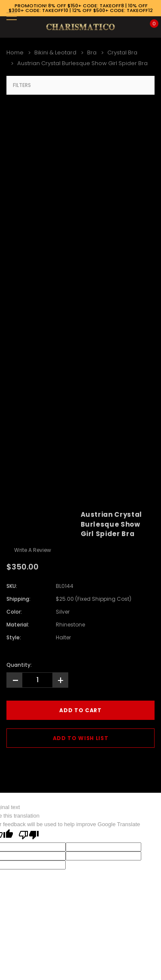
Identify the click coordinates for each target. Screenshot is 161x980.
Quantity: (19, 665)
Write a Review (33, 550)
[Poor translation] (29, 836)
